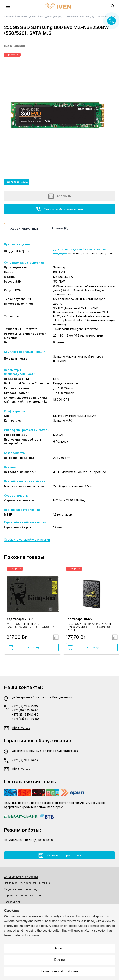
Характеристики (24, 228)
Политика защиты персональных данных (27, 883)
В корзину (24, 647)
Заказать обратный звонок (59, 209)
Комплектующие (27, 16)
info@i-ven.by (21, 728)
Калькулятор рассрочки (60, 855)
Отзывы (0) (59, 228)
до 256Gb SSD (101, 16)
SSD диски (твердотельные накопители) (65, 16)
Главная (9, 16)
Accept (60, 948)
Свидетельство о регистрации (22, 889)
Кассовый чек (12, 902)
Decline (59, 960)
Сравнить (59, 196)
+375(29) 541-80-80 (25, 710)
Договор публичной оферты (21, 877)
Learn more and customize (59, 971)
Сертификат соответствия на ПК (23, 896)
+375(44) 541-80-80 (25, 719)
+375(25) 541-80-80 (25, 715)
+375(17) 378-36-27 (25, 760)
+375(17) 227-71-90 (25, 706)
